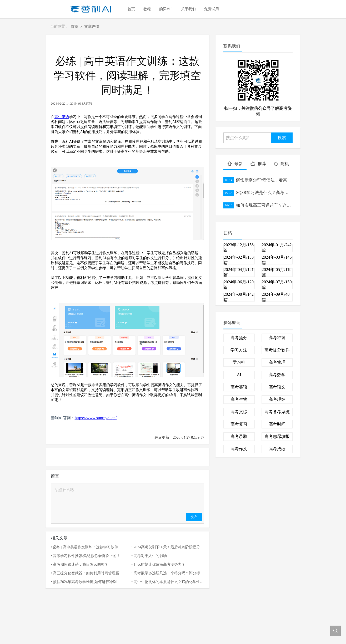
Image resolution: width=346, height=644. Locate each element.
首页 (74, 27)
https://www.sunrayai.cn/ (96, 418)
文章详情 (92, 27)
